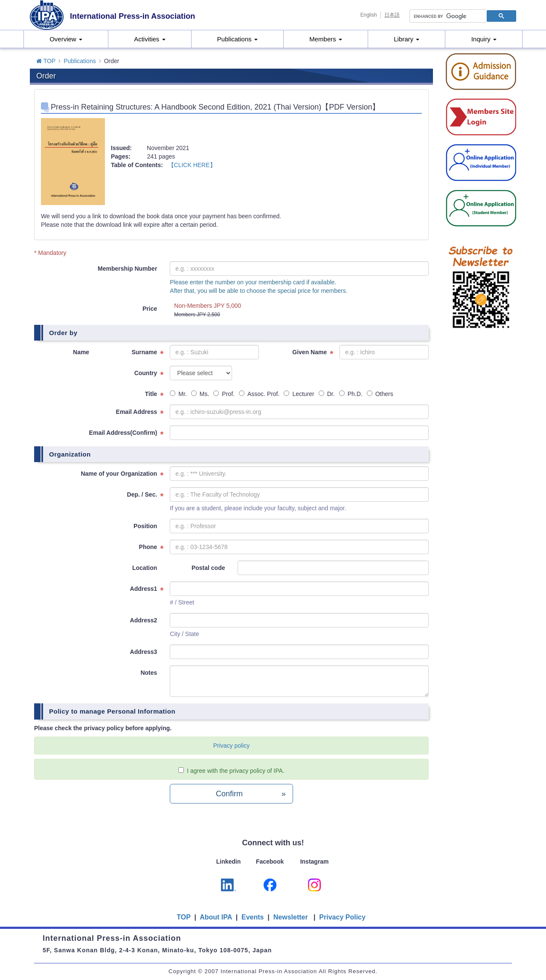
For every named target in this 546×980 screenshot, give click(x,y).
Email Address (137, 412)
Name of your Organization (119, 474)
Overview (66, 39)
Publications (237, 39)
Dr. (327, 394)
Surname (144, 352)
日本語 (392, 15)
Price (150, 309)
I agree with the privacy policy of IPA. (236, 771)
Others (380, 394)
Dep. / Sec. (142, 494)
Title (151, 394)
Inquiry (484, 39)
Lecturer (299, 394)
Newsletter (291, 917)
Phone (148, 547)
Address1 (144, 589)
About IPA (217, 917)
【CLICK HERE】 (192, 165)
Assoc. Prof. (259, 394)
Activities (150, 39)
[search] (447, 16)
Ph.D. (351, 394)
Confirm (251, 794)
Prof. (224, 394)
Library (407, 39)
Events (253, 917)
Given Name (309, 352)
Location (145, 568)
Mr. (178, 394)
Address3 (144, 652)
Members (326, 39)
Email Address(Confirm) (123, 433)
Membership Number (127, 269)
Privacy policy (232, 746)
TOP (46, 61)
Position (145, 526)
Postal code (208, 568)
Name (81, 352)
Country (146, 373)
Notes (149, 673)
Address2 (144, 620)
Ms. (200, 394)
